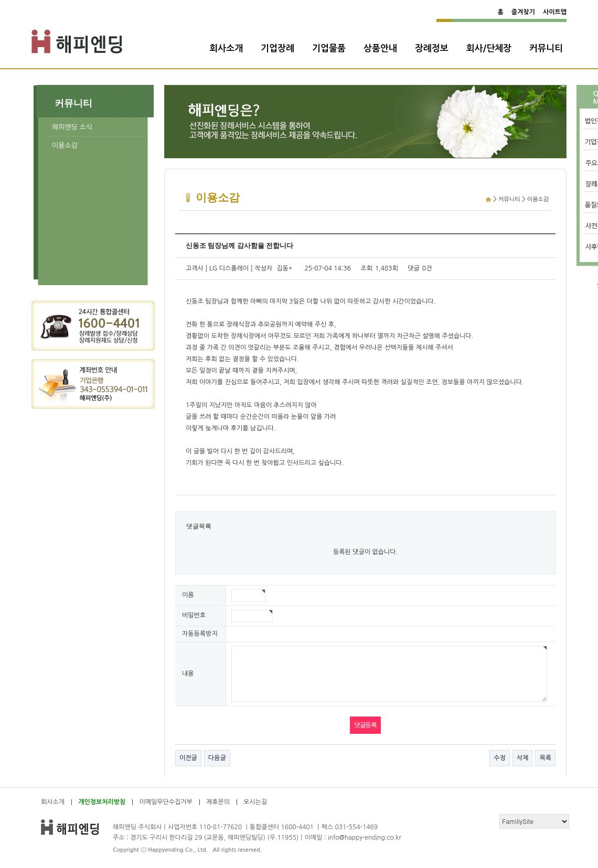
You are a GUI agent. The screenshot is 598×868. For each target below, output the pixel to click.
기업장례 (277, 48)
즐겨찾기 (523, 12)
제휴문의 (218, 802)
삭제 (523, 758)
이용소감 (65, 145)
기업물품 (329, 48)
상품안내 (380, 48)
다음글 (217, 758)
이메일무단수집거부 (166, 802)
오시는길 (255, 802)
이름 (188, 595)
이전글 (188, 758)
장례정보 (432, 48)
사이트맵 (555, 12)
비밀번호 (194, 615)
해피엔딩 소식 (72, 127)
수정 (500, 758)
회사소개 (226, 48)
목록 (545, 758)
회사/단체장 (489, 48)
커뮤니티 (546, 48)
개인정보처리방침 (102, 802)
